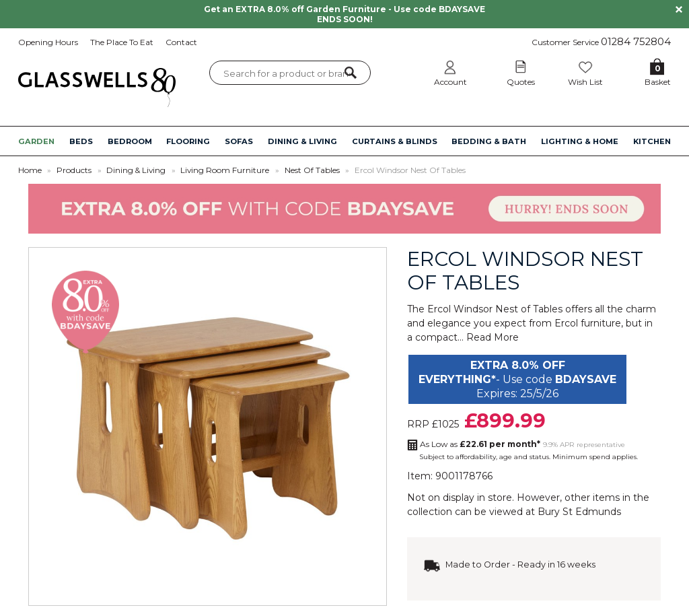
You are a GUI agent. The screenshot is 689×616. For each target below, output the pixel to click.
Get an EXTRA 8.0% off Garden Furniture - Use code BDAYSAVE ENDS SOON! (344, 14)
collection (430, 512)
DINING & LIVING (302, 141)
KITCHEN (652, 141)
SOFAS (239, 141)
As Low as (480, 444)
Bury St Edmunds (579, 512)
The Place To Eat (122, 42)
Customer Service (601, 42)
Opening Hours (48, 42)
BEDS (81, 141)
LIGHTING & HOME (580, 141)
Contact (181, 42)
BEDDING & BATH (489, 141)
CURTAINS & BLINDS (395, 141)
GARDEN (36, 141)
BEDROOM (130, 141)
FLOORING (188, 141)
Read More (493, 337)
